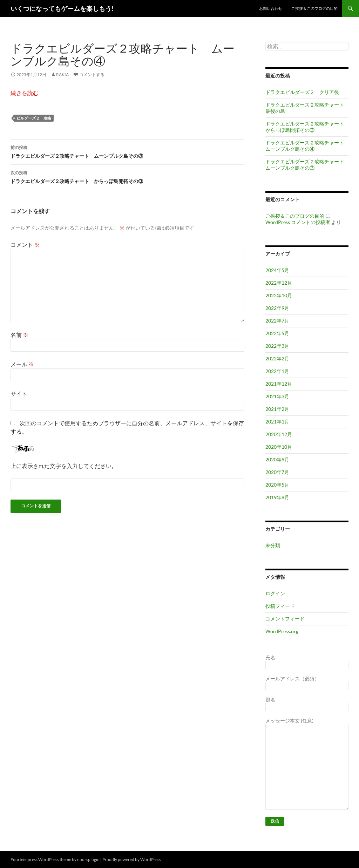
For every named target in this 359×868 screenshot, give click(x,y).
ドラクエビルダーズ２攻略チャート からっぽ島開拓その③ (127, 176)
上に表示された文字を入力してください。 (64, 466)
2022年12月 (279, 283)
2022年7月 (277, 321)
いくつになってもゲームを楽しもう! (62, 8)
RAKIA (62, 74)
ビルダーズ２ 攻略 (34, 118)
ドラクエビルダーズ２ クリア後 (302, 92)
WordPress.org (282, 631)
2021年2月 (277, 409)
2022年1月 (277, 371)
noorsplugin (88, 859)
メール (22, 364)
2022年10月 (279, 295)
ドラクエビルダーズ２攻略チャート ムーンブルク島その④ (307, 146)
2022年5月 (277, 333)
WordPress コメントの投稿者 (298, 222)
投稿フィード (280, 606)
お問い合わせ (271, 8)
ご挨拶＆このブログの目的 (314, 8)
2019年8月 (277, 497)
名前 (19, 335)
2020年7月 (277, 472)
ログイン (275, 593)
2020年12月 (279, 434)
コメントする (92, 74)
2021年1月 (277, 422)
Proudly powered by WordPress (132, 859)
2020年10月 (279, 447)
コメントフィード (285, 619)
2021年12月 (279, 384)
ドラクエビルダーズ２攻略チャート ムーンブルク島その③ (127, 151)
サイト (19, 394)
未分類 (273, 545)
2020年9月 (277, 459)
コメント (25, 245)
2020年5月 (277, 485)
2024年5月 (277, 270)
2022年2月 (277, 358)
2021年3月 (277, 396)
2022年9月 (277, 308)
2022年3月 (277, 346)
